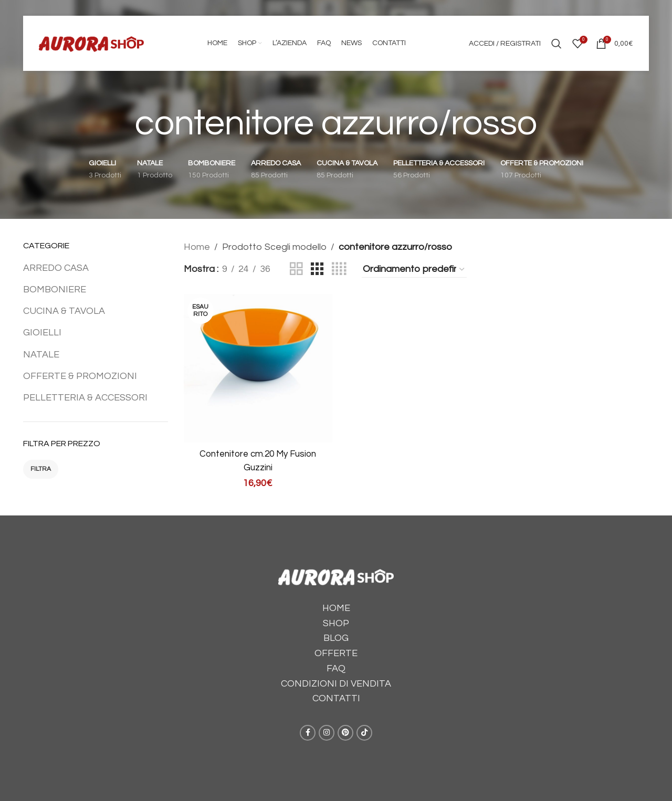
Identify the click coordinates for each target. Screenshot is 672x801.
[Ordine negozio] (414, 270)
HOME (336, 603)
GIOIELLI (42, 333)
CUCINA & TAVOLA (64, 311)
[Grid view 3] (317, 269)
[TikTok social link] (364, 728)
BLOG (336, 633)
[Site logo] (91, 43)
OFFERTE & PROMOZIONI (80, 376)
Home (197, 247)
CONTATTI (336, 694)
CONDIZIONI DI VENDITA (336, 679)
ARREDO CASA (56, 268)
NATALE (41, 355)
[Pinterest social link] (345, 728)
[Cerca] (556, 44)
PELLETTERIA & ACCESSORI (85, 398)
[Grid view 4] (339, 269)
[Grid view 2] (296, 269)
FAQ (336, 664)
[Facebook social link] (308, 728)
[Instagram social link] (327, 728)
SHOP (336, 619)
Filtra (41, 469)
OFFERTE (336, 649)
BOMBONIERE (55, 289)
